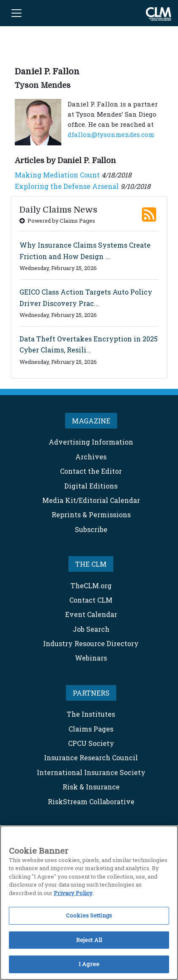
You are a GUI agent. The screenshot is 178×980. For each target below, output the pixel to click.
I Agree (89, 964)
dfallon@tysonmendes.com (111, 134)
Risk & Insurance (91, 787)
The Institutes (91, 714)
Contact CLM (91, 600)
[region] (89, 903)
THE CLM (91, 564)
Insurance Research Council (91, 758)
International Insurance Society (91, 772)
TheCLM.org (91, 586)
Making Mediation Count (57, 175)
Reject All (89, 940)
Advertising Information (91, 442)
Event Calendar (91, 614)
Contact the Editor (91, 471)
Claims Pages (91, 729)
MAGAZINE (91, 421)
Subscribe (91, 529)
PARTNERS (91, 693)
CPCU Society (91, 743)
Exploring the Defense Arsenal (67, 186)
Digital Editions (91, 486)
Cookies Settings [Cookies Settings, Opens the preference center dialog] (89, 915)
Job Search (91, 629)
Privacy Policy (73, 893)
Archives (91, 457)
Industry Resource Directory (91, 643)
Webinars (91, 658)
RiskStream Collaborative (91, 801)
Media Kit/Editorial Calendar (91, 500)
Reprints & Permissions (91, 515)
